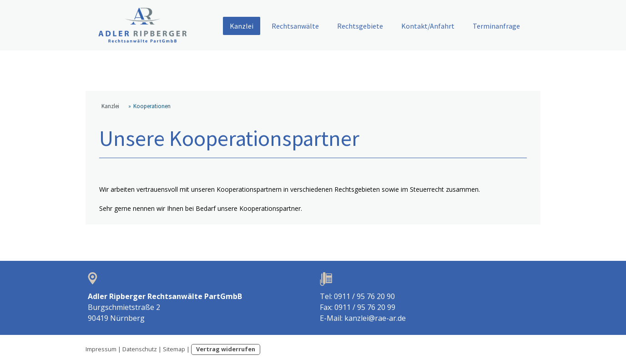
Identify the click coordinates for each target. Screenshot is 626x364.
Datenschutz (140, 349)
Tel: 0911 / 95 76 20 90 (357, 296)
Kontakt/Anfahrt (428, 26)
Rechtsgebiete (360, 26)
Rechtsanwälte (295, 26)
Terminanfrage (496, 26)
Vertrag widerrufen (226, 349)
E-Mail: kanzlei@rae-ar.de (363, 318)
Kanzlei (242, 26)
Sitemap (174, 349)
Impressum (101, 349)
